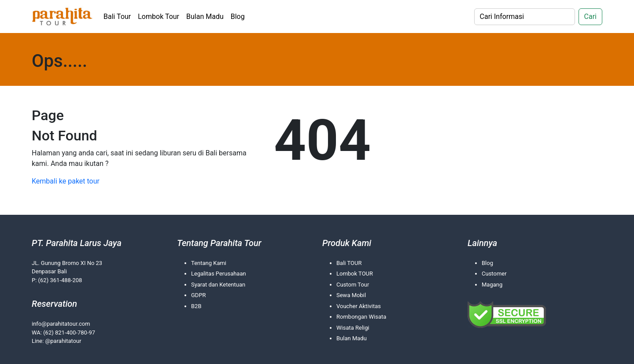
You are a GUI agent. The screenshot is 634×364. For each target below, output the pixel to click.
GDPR (199, 295)
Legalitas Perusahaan (219, 274)
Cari (590, 17)
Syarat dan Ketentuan (218, 285)
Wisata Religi (353, 328)
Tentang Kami (209, 263)
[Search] (525, 17)
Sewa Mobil (351, 295)
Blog (238, 17)
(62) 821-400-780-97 (69, 333)
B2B (196, 306)
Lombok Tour (158, 17)
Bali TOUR (349, 263)
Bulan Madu (205, 17)
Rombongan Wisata (361, 317)
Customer (494, 274)
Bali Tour (117, 17)
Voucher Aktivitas (359, 306)
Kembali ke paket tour (66, 181)
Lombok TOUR (355, 274)
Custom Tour (353, 285)
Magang (492, 285)
